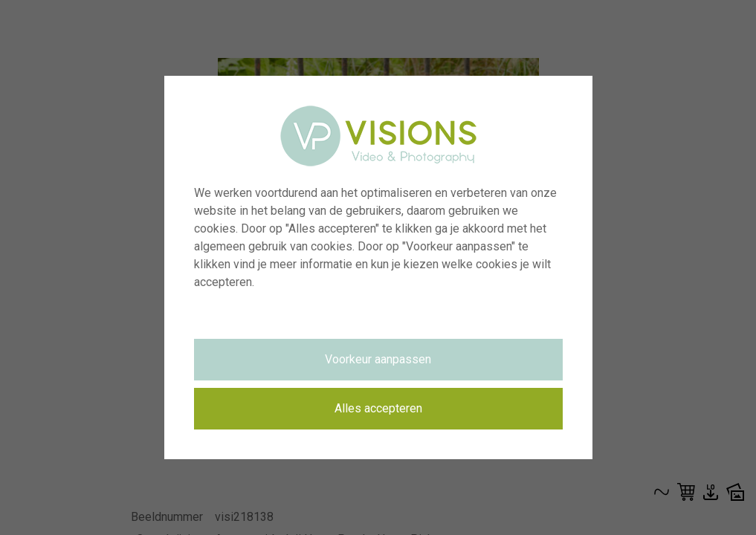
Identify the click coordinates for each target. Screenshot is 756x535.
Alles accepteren (378, 408)
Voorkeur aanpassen (378, 359)
